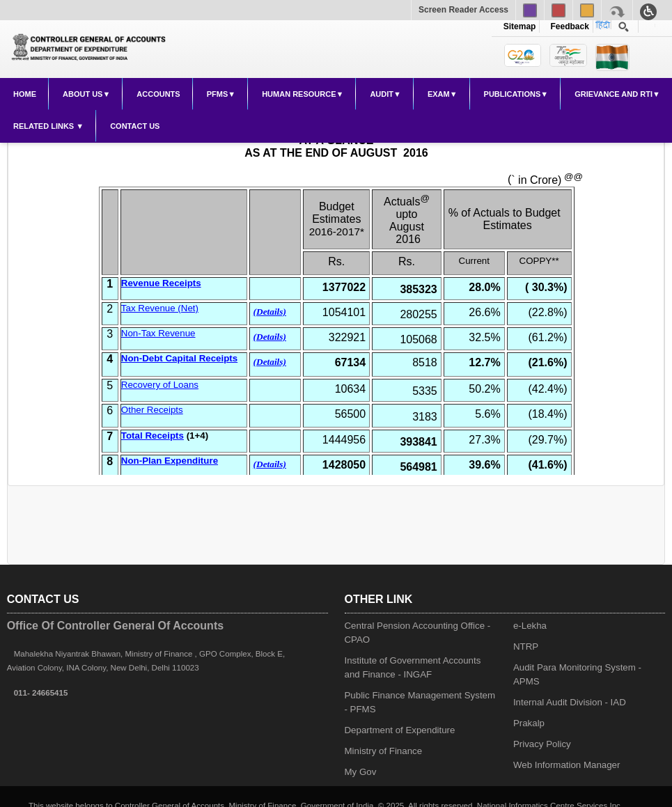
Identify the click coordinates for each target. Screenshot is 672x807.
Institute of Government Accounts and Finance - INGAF (413, 667)
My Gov (361, 772)
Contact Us (135, 126)
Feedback (568, 26)
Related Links (45, 126)
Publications (513, 94)
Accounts (158, 94)
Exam (439, 94)
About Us (83, 94)
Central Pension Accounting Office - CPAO (418, 633)
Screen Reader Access (463, 10)
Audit (382, 94)
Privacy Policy (542, 744)
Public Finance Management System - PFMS (420, 702)
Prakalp (529, 723)
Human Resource (299, 94)
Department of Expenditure (400, 730)
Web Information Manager (567, 765)
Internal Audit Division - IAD (570, 702)
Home (25, 94)
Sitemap (520, 26)
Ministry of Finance (384, 751)
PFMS (218, 94)
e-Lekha (530, 626)
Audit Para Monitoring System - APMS (577, 674)
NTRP (526, 647)
